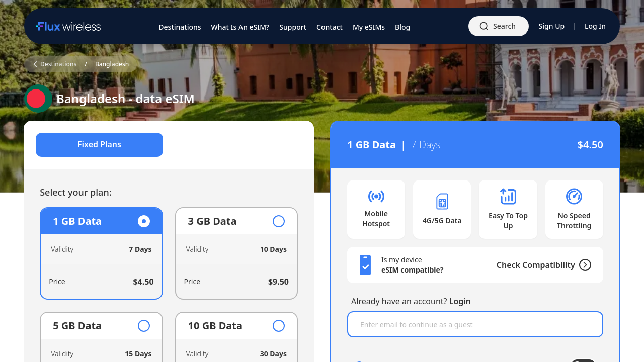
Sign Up (552, 26)
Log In (595, 26)
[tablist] (169, 145)
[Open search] (499, 26)
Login (460, 301)
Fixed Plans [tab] (99, 145)
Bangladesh (112, 64)
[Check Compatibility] (583, 265)
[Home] (68, 26)
